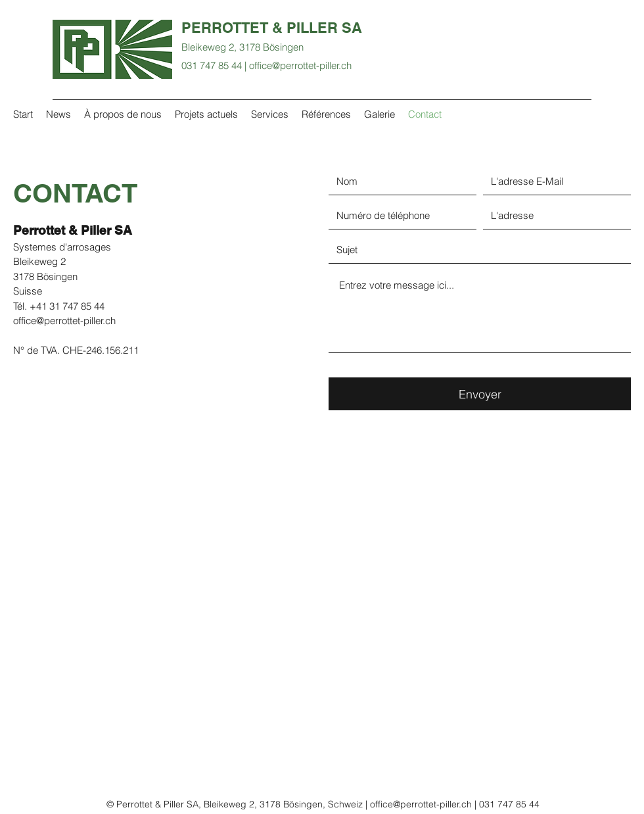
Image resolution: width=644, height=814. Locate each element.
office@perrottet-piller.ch (300, 65)
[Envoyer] (480, 394)
